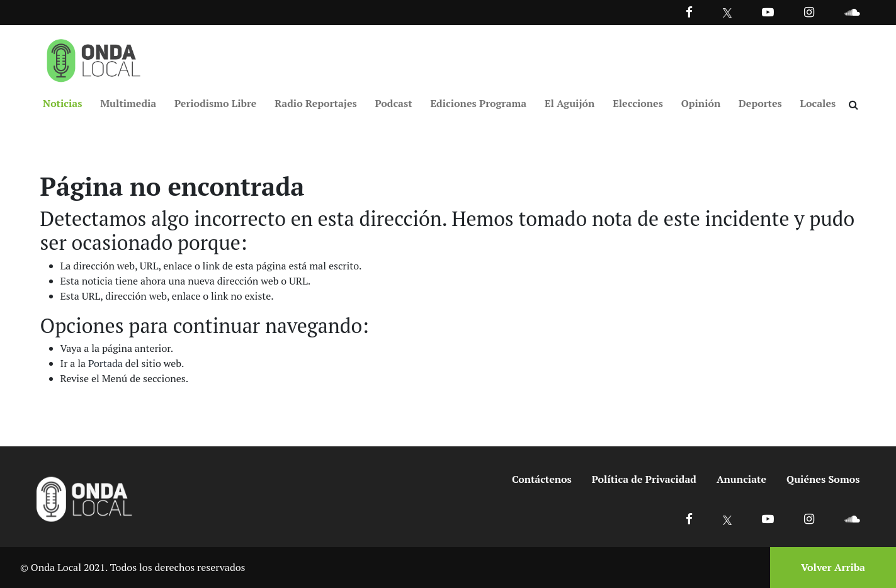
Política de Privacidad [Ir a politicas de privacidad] (644, 479)
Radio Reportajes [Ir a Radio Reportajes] (316, 103)
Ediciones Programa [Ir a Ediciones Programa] (478, 103)
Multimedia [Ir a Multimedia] (128, 103)
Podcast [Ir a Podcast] (394, 103)
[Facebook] (689, 12)
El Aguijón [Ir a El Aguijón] (570, 103)
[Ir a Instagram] (809, 12)
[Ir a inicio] (94, 58)
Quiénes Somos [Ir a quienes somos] (823, 479)
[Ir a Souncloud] (852, 12)
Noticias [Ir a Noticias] (62, 103)
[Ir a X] (728, 518)
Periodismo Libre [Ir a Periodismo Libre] (215, 103)
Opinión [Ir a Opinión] (701, 103)
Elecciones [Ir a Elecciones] (638, 103)
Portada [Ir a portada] (105, 363)
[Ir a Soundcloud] (852, 518)
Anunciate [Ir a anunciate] (741, 479)
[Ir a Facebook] (689, 518)
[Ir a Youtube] (768, 12)
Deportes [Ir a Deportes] (760, 103)
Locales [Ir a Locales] (818, 103)
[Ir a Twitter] (728, 13)
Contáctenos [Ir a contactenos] (542, 479)
